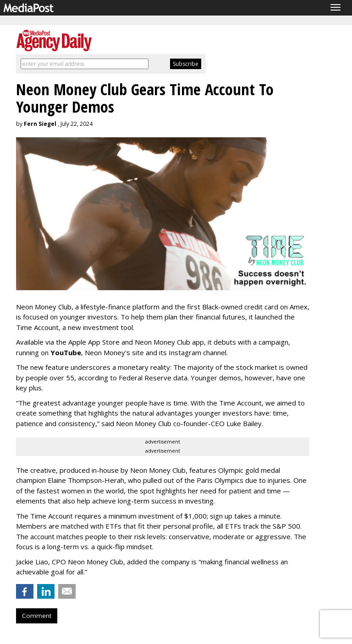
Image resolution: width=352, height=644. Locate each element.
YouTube (66, 352)
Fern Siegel (40, 124)
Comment (37, 616)
